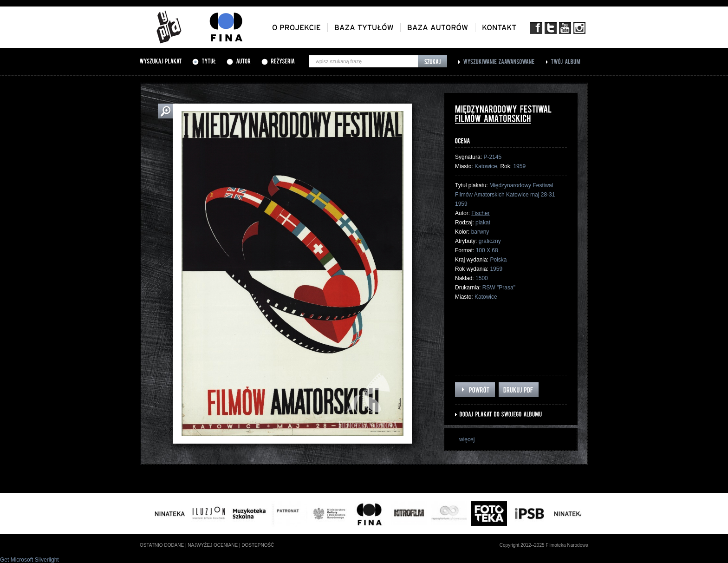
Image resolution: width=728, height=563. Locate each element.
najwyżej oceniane (213, 545)
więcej (467, 439)
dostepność (258, 545)
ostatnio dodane (162, 545)
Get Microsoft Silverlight (29, 560)
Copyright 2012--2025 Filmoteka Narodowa (544, 545)
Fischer (480, 213)
